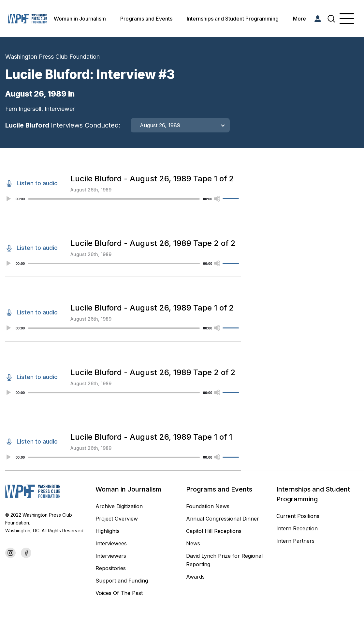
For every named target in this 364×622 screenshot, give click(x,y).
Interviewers (111, 556)
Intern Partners (295, 541)
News (193, 543)
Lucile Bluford (63, 125)
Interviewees (111, 543)
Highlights (108, 531)
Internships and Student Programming (233, 19)
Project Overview (117, 519)
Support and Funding (122, 581)
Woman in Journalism (80, 19)
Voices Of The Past (119, 593)
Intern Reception (297, 528)
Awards (195, 577)
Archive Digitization (119, 506)
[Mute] (217, 199)
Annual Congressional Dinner (223, 519)
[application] (123, 199)
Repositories (111, 568)
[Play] (8, 199)
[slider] (114, 199)
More (299, 19)
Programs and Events (146, 19)
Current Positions (298, 516)
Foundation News (208, 506)
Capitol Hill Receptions (215, 531)
